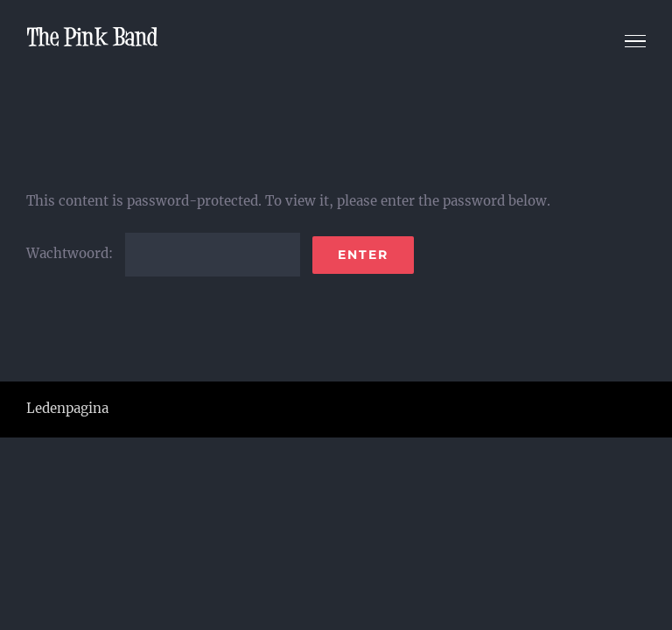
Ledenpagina (67, 408)
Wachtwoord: (163, 253)
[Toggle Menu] (636, 41)
